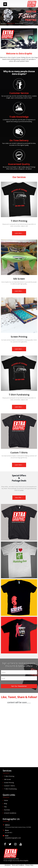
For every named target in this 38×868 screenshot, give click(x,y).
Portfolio (7, 810)
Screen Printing (9, 783)
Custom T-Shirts (9, 786)
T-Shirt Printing (9, 776)
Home (6, 800)
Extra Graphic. (24, 861)
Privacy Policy (29, 865)
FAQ (5, 807)
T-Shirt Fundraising (10, 789)
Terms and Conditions (18, 865)
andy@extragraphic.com (13, 838)
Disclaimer (8, 865)
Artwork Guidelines (10, 813)
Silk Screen (8, 779)
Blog (6, 804)
